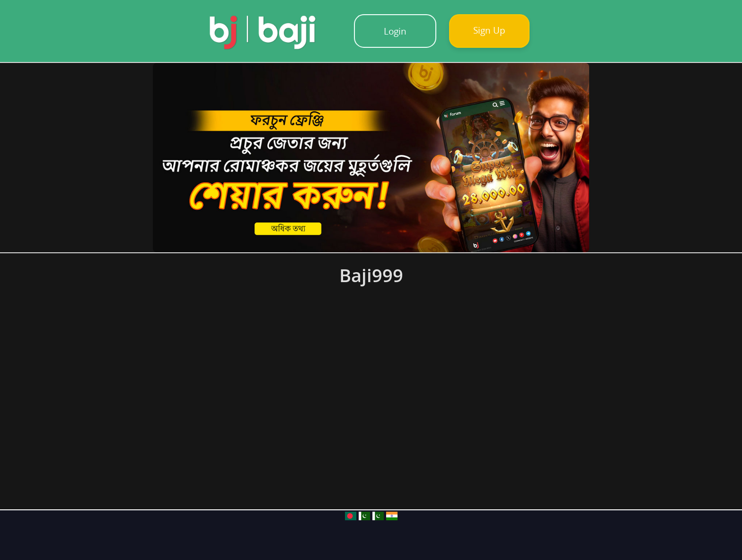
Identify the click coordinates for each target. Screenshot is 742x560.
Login (395, 31)
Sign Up (489, 30)
